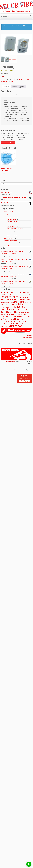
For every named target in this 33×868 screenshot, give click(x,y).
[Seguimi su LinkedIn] (9, 16)
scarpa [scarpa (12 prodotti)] (24, 309)
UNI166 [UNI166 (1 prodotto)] (24, 314)
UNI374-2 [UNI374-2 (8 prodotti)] (7, 319)
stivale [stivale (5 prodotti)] (28, 312)
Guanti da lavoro (12, 219)
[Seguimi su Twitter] (4, 16)
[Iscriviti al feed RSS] (2, 16)
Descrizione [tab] (6, 87)
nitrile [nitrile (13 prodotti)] (19, 304)
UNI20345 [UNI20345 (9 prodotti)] (16, 326)
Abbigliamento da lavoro (14, 215)
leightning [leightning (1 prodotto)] (23, 300)
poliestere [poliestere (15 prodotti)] (19, 307)
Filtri (20, 80)
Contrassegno (28, 335)
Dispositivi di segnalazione (11, 241)
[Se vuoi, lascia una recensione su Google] (7, 16)
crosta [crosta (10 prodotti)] (4, 295)
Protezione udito (12, 226)
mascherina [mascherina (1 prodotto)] (10, 302)
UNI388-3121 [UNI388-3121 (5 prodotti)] (14, 324)
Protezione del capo (13, 222)
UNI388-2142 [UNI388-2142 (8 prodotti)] (9, 321)
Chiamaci (11, 372)
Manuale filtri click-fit (8, 143)
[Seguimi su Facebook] (5, 16)
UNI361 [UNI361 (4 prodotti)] (20, 316)
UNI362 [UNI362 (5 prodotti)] (28, 316)
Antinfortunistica (8, 212)
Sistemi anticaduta (12, 235)
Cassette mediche (9, 238)
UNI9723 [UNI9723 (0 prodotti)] (8, 327)
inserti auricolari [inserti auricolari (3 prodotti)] (7, 299)
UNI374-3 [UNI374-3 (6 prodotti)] (18, 319)
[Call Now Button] (29, 864)
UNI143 (13, 82)
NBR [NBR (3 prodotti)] (14, 304)
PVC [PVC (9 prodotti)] (15, 309)
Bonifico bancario (27, 338)
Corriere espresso (10, 361)
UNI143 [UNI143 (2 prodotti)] (18, 314)
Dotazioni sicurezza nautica (11, 243)
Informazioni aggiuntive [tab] (18, 87)
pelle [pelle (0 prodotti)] (12, 307)
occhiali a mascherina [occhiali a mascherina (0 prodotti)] (6, 307)
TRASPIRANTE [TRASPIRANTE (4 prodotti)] (8, 314)
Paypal (30, 340)
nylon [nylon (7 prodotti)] (26, 304)
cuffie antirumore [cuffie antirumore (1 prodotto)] (13, 295)
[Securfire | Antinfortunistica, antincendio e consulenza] (16, 5)
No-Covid (6, 245)
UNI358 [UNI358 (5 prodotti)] (12, 316)
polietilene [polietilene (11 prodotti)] (7, 309)
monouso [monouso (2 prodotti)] (28, 302)
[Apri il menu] (27, 16)
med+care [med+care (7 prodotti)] (19, 302)
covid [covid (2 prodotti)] (27, 292)
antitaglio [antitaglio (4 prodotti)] (11, 292)
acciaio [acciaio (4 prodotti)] (4, 292)
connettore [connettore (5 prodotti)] (20, 292)
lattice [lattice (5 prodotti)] (17, 299)
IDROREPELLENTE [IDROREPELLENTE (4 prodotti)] (10, 297)
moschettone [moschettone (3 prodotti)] (6, 304)
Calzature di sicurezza (13, 217)
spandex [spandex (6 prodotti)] (20, 312)
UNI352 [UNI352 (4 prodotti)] (4, 316)
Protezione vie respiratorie (14, 229)
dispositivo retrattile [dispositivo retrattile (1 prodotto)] (25, 295)
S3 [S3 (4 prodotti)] (19, 309)
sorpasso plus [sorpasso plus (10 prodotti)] (8, 312)
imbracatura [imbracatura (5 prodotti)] (24, 297)
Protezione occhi (12, 224)
